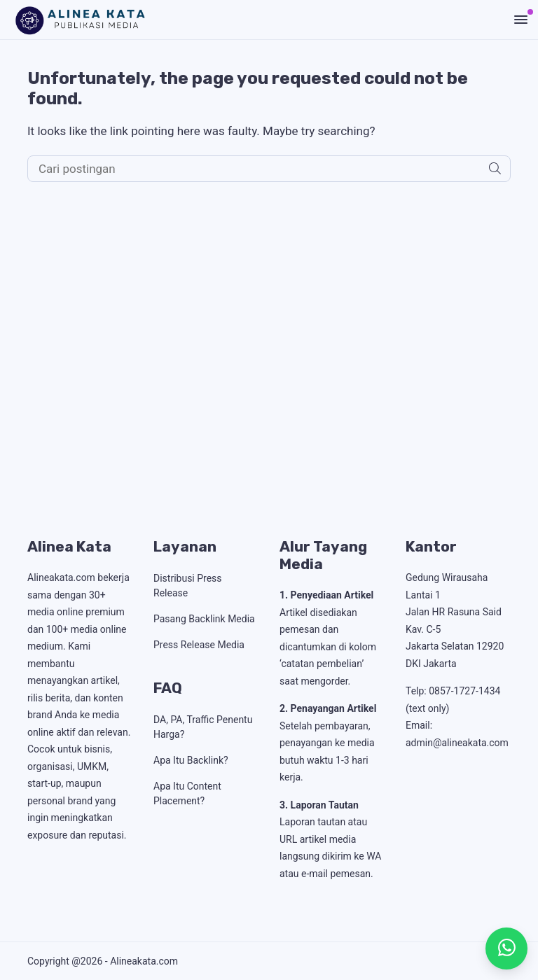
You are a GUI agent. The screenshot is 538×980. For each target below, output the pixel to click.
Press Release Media (199, 645)
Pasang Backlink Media (204, 619)
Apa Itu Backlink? (191, 760)
